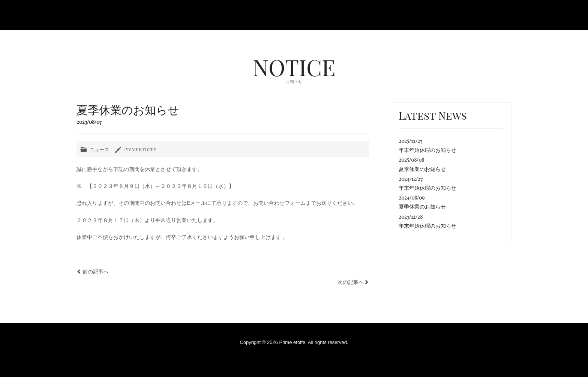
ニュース (99, 149)
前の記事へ (96, 272)
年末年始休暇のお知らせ (427, 150)
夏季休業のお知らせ (422, 169)
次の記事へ (351, 282)
